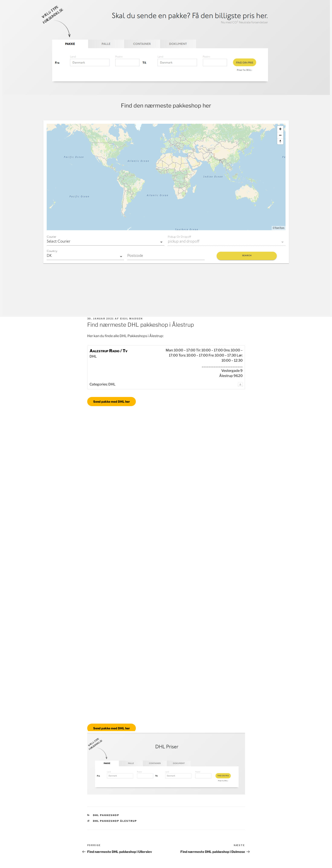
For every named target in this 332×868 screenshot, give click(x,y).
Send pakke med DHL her (112, 402)
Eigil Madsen (131, 319)
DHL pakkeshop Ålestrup (115, 821)
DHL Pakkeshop (106, 815)
